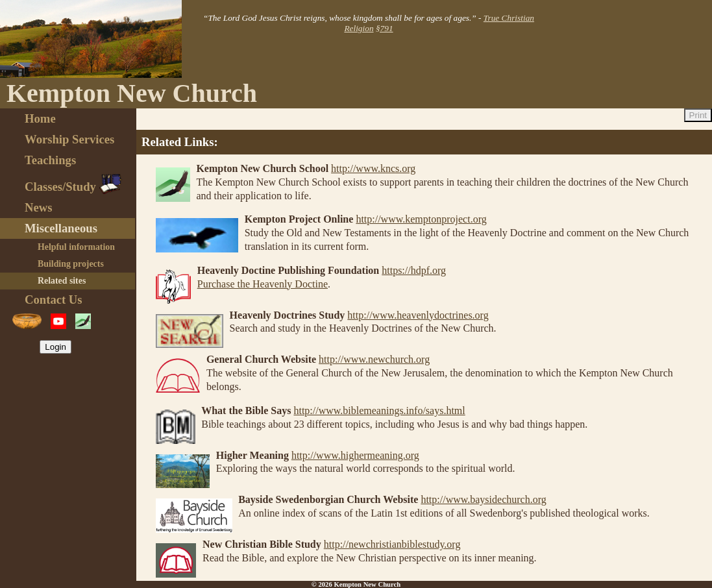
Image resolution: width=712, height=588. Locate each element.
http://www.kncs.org (373, 168)
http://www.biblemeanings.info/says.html (379, 410)
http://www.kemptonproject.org (421, 219)
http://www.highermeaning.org (355, 455)
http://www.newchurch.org (374, 359)
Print (698, 115)
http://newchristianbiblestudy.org (392, 544)
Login (55, 347)
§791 (385, 28)
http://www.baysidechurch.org (483, 499)
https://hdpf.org (414, 270)
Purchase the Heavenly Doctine (263, 284)
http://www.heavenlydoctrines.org (418, 315)
